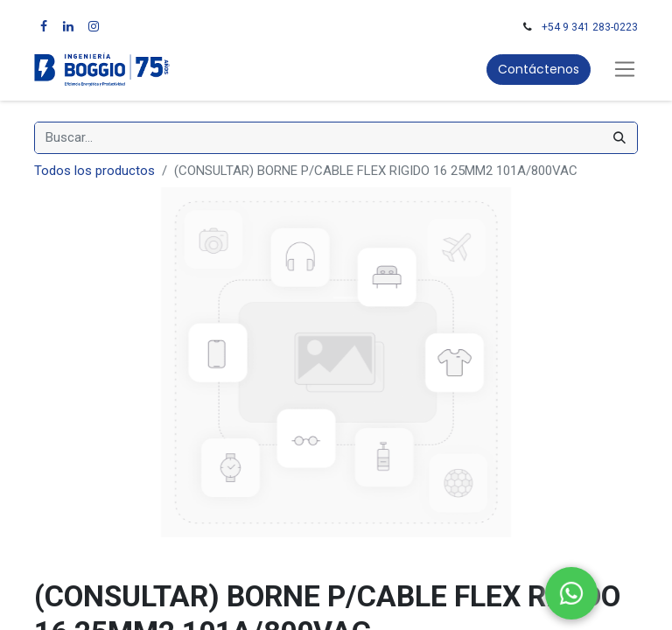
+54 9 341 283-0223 (590, 27)
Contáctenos (539, 69)
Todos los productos (94, 171)
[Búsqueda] (619, 138)
